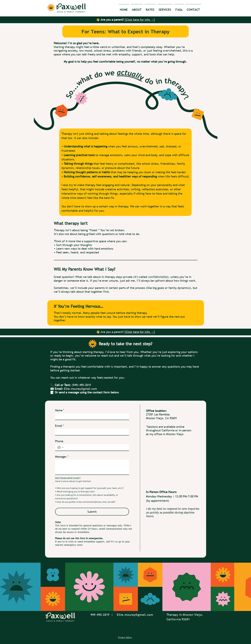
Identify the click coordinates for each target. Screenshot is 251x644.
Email (60, 426)
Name (60, 410)
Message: (62, 457)
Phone (59, 441)
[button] (137, 8)
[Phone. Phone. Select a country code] (61, 447)
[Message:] (92, 467)
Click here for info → (140, 20)
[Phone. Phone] (96, 447)
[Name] (91, 417)
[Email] (91, 432)
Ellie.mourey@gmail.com (80, 389)
